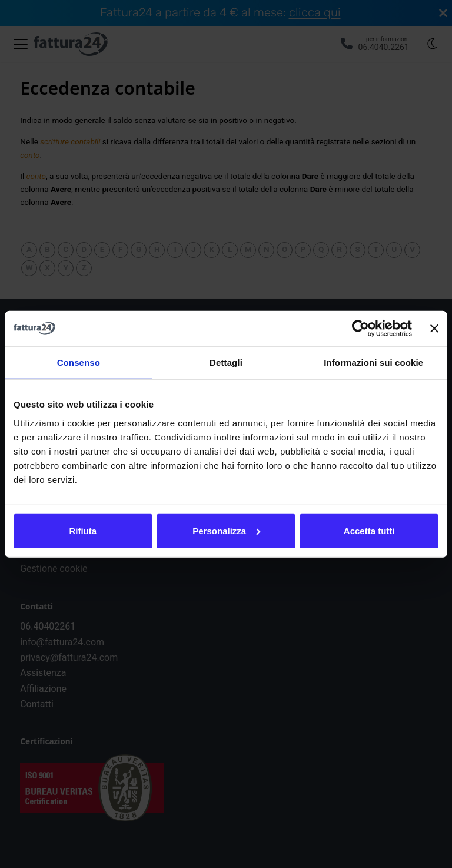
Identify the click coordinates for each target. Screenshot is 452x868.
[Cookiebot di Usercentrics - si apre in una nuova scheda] (360, 329)
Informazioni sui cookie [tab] (373, 362)
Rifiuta (83, 530)
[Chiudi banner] (434, 329)
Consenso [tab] (79, 362)
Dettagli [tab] (226, 362)
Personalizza (226, 530)
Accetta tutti (369, 530)
